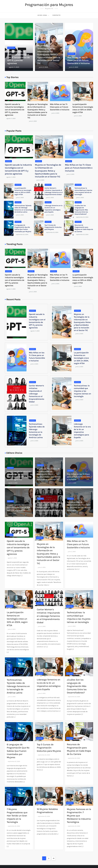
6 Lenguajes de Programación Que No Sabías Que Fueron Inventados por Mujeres (18, 751)
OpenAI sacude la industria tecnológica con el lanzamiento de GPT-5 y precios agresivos (18, 57)
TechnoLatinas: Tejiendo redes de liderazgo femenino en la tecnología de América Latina (18, 686)
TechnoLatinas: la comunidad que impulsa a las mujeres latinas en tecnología (82, 391)
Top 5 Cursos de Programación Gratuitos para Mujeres (53, 227)
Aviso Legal (43, 15)
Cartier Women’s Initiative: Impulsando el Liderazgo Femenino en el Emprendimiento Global (37, 394)
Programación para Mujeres (49, 5)
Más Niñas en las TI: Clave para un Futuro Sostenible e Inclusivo (79, 60)
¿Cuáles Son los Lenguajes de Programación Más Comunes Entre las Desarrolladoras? (81, 210)
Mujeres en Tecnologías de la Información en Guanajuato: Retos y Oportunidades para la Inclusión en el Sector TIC (49, 54)
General (11, 48)
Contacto (57, 15)
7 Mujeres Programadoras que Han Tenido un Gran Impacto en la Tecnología (17, 816)
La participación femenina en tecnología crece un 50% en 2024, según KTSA (81, 358)
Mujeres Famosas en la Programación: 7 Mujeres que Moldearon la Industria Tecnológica (79, 816)
